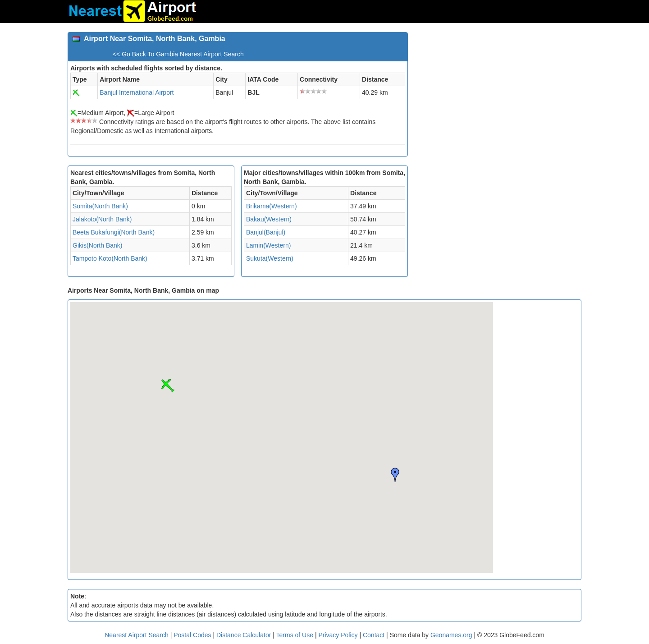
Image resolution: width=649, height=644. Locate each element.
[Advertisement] (498, 95)
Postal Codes (192, 635)
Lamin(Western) (268, 245)
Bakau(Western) (269, 219)
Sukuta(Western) (270, 258)
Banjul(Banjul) (266, 232)
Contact (374, 635)
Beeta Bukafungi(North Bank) (114, 232)
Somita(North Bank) (100, 206)
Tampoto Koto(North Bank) (110, 258)
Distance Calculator (244, 635)
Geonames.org (451, 635)
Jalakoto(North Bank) (102, 219)
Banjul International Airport (137, 92)
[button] (168, 386)
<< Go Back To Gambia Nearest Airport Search (178, 54)
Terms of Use (296, 635)
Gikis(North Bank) (97, 245)
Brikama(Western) (272, 206)
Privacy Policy (339, 635)
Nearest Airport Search (137, 635)
